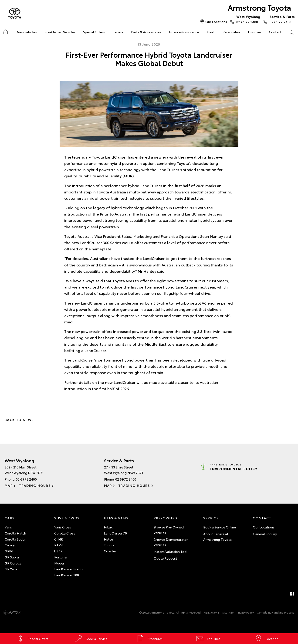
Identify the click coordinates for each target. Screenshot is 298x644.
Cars (10, 518)
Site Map (228, 612)
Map (9, 485)
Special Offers (94, 32)
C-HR (59, 539)
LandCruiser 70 (115, 533)
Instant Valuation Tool (171, 551)
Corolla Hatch (15, 533)
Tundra (109, 545)
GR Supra (12, 557)
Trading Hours (35, 485)
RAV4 (59, 545)
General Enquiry (265, 534)
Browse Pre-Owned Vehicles (169, 530)
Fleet (211, 32)
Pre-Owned (166, 518)
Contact (275, 32)
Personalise (231, 32)
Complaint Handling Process (276, 612)
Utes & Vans (116, 518)
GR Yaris (11, 569)
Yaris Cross (63, 527)
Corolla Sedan (15, 539)
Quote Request (165, 558)
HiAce (108, 539)
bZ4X (58, 551)
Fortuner (61, 557)
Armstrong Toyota (259, 7)
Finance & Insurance (184, 32)
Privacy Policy (245, 612)
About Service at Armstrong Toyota (217, 537)
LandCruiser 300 (67, 575)
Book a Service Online (220, 527)
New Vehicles (27, 32)
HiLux (108, 527)
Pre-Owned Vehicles (60, 32)
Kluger (59, 563)
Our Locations (216, 22)
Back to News (19, 420)
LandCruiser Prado (68, 569)
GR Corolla (13, 563)
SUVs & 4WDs (67, 518)
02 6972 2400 (247, 19)
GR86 (9, 551)
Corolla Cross (65, 533)
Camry (10, 545)
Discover (255, 32)
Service (118, 32)
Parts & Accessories (146, 32)
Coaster (110, 551)
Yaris (8, 527)
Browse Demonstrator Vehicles (171, 542)
